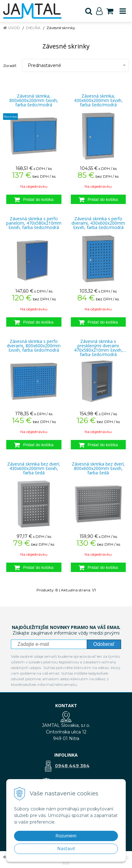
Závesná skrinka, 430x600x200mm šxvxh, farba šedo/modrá (98, 100)
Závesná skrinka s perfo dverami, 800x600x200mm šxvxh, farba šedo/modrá (34, 346)
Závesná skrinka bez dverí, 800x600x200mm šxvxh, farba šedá (98, 468)
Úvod (14, 28)
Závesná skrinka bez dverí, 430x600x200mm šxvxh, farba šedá (34, 468)
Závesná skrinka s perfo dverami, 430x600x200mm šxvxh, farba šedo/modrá (98, 223)
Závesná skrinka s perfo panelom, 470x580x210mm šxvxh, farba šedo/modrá (34, 223)
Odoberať (104, 644)
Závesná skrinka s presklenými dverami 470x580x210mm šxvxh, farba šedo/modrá (98, 346)
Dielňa (33, 28)
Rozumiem (66, 836)
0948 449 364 (72, 766)
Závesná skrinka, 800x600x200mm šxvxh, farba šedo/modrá (34, 100)
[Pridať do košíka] (34, 199)
